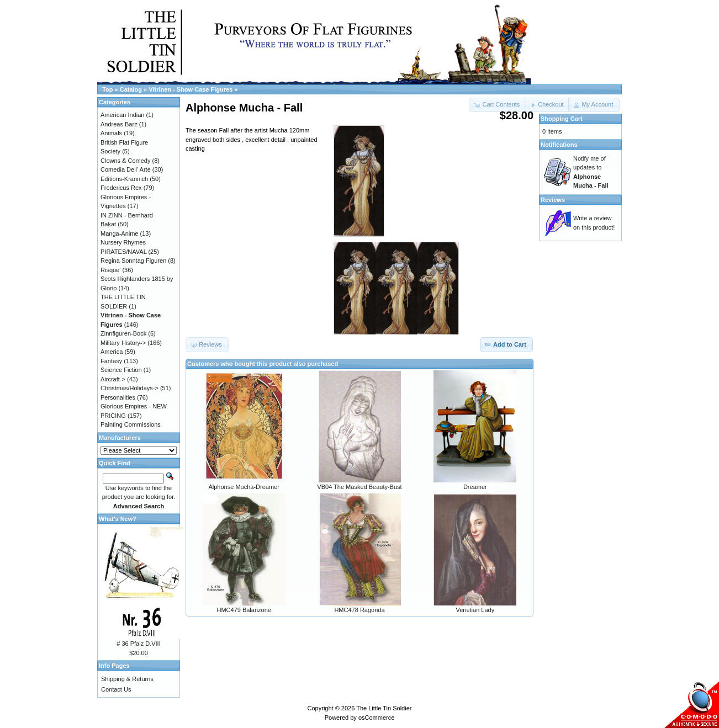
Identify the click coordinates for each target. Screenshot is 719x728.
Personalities (118, 397)
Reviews (553, 200)
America (112, 352)
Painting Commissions (131, 424)
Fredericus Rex (121, 188)
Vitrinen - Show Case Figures (191, 89)
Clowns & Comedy (125, 161)
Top (107, 89)
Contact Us (116, 689)
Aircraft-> (113, 379)
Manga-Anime (119, 233)
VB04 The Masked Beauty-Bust (359, 487)
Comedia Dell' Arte (126, 169)
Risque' (110, 270)
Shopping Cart (562, 119)
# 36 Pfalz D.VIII (138, 644)
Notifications (559, 145)
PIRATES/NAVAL (123, 252)
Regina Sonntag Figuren (133, 261)
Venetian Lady (475, 610)
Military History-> (123, 343)
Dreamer (475, 487)
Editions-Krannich (124, 179)
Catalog (131, 89)
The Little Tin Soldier (384, 708)
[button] (548, 105)
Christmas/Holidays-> (129, 388)
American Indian (123, 115)
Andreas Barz (119, 124)
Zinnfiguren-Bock (123, 333)
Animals (111, 133)
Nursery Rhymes (123, 242)
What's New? (118, 519)
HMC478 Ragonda (359, 610)
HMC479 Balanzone (244, 610)
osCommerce (376, 718)
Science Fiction (121, 370)
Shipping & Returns (127, 679)
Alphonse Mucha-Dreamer (244, 487)
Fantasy (111, 361)
